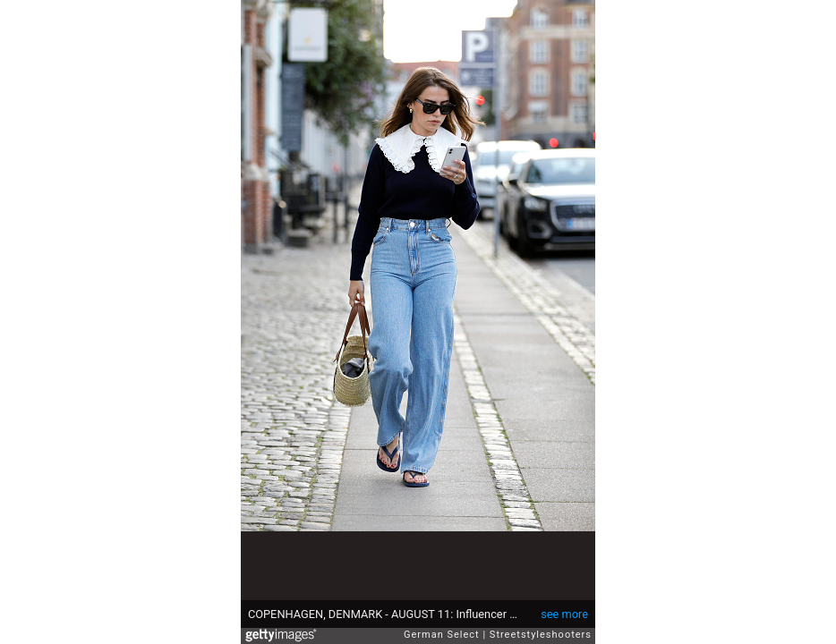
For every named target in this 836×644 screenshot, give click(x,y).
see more (564, 614)
